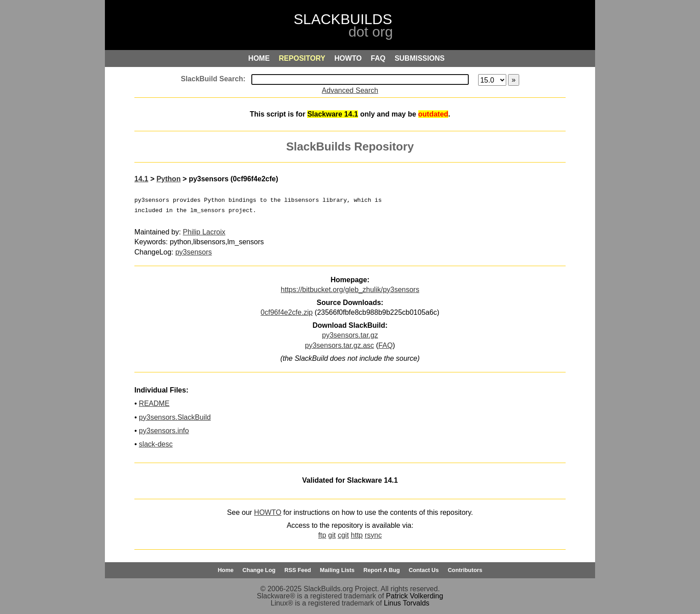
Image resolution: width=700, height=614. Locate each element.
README (154, 403)
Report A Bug (382, 570)
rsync (373, 535)
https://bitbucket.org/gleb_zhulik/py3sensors (350, 290)
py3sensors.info (164, 431)
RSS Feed (298, 570)
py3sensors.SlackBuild (175, 417)
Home (226, 570)
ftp (322, 535)
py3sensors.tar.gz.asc (340, 345)
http (357, 535)
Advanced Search (350, 90)
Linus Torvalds (407, 603)
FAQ (386, 345)
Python (168, 179)
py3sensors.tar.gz (350, 335)
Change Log (259, 570)
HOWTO (268, 512)
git (332, 535)
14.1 (141, 179)
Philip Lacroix (204, 232)
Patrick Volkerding (415, 596)
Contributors (465, 570)
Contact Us (424, 570)
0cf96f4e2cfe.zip (287, 312)
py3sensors (194, 252)
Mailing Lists (337, 570)
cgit (343, 535)
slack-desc (156, 444)
